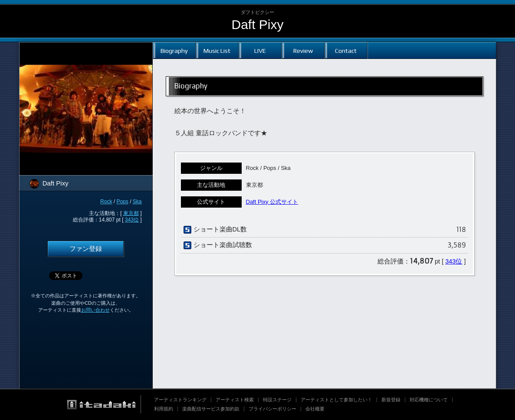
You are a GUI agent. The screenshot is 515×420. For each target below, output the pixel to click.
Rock (106, 202)
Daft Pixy (257, 24)
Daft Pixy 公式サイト (272, 202)
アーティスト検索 (235, 400)
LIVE (260, 50)
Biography (174, 50)
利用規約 (164, 409)
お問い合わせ (95, 310)
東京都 (131, 213)
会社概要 (315, 409)
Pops (122, 202)
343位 (132, 220)
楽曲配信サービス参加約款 (211, 409)
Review (303, 50)
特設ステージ (277, 400)
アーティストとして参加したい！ (336, 400)
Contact (346, 50)
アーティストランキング (180, 400)
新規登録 (391, 400)
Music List (217, 50)
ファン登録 (86, 249)
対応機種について (429, 400)
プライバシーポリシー (272, 409)
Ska (137, 202)
